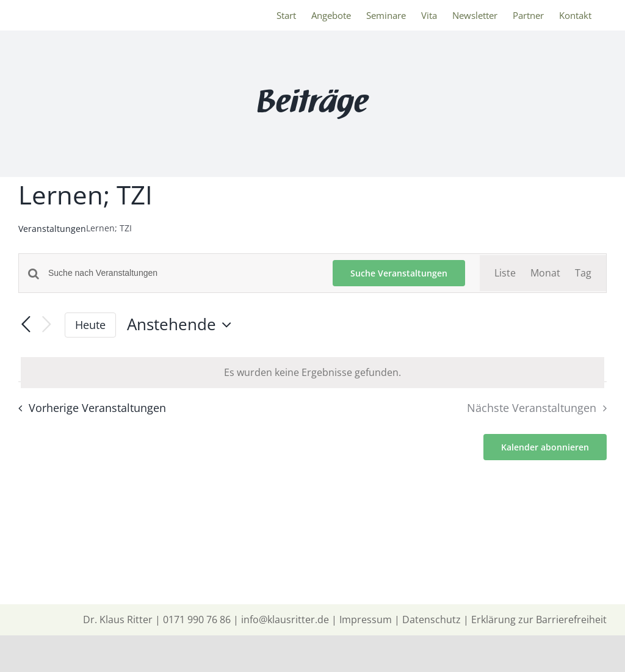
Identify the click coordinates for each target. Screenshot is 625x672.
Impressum (366, 620)
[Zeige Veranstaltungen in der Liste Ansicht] (505, 273)
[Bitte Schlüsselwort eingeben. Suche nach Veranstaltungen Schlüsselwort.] (183, 273)
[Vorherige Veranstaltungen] (26, 325)
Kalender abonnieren (545, 447)
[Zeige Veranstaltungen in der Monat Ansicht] (545, 273)
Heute (90, 325)
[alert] (312, 373)
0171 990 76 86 (197, 620)
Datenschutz (432, 620)
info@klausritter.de (285, 620)
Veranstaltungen (52, 229)
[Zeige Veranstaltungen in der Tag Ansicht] (583, 273)
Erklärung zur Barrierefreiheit (539, 620)
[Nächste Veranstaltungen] (46, 325)
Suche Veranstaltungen (399, 273)
